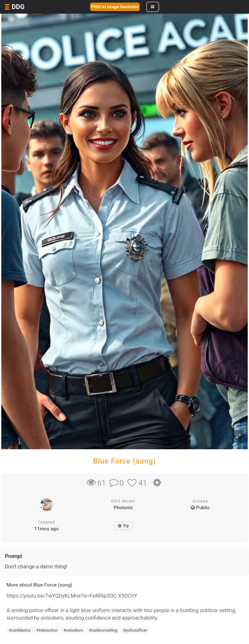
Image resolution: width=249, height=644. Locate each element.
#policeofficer (135, 630)
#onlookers (73, 630)
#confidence (20, 630)
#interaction (47, 630)
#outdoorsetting (103, 630)
